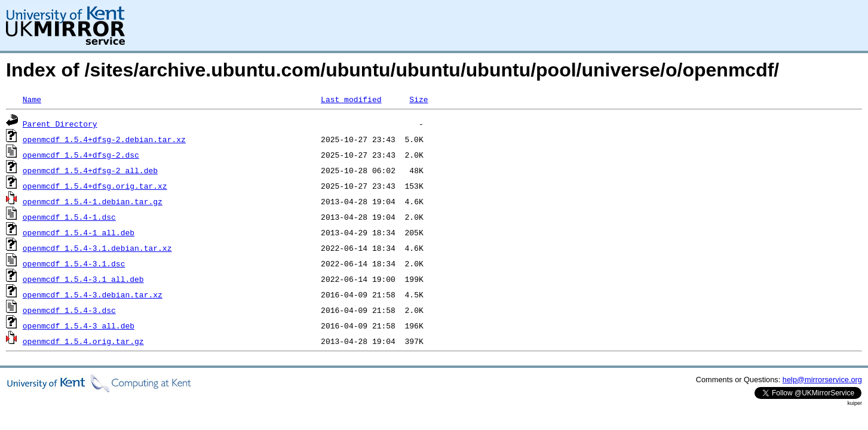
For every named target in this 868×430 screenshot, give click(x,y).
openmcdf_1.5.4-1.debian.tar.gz (93, 201)
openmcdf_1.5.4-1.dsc (69, 217)
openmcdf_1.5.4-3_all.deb (79, 325)
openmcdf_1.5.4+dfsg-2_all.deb (90, 170)
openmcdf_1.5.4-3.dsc (69, 310)
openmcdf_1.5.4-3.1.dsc (74, 263)
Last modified (351, 99)
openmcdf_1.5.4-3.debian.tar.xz (93, 294)
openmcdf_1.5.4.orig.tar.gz (83, 341)
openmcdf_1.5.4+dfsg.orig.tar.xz (95, 186)
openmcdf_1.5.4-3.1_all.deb (83, 279)
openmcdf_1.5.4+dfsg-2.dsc (81, 155)
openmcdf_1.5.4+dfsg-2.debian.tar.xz (104, 139)
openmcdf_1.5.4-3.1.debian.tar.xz (97, 248)
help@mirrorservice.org (822, 380)
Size (418, 99)
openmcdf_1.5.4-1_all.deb (79, 232)
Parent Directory (60, 124)
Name (32, 99)
